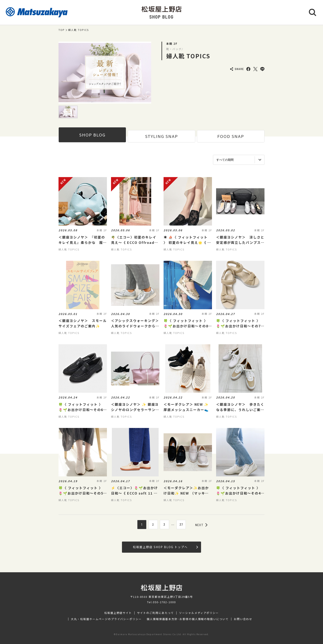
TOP (62, 30)
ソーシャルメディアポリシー (199, 613)
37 (181, 524)
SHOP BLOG (92, 135)
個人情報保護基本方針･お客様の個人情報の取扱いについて (188, 619)
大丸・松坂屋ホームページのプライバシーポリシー (106, 619)
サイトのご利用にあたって (155, 613)
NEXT (201, 525)
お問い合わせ (243, 619)
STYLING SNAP (161, 136)
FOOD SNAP (231, 136)
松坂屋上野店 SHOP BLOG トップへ (165, 547)
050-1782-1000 (164, 602)
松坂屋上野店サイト (118, 613)
